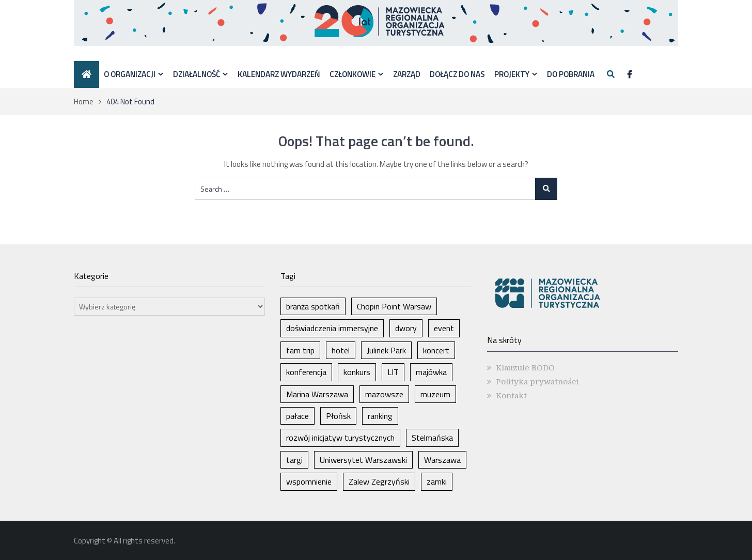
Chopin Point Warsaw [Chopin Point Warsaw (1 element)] (394, 306)
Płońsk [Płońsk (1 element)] (338, 416)
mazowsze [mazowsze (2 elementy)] (384, 394)
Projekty (512, 74)
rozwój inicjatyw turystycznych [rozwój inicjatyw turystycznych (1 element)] (340, 438)
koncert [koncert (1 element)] (436, 350)
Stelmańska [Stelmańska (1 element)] (432, 438)
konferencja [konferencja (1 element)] (306, 372)
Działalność (197, 74)
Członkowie (353, 74)
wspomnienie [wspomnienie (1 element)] (309, 481)
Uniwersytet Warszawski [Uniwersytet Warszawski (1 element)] (363, 460)
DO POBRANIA (571, 74)
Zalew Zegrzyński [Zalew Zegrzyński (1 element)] (379, 481)
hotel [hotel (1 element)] (341, 350)
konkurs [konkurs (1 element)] (357, 372)
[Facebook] (629, 75)
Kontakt (511, 396)
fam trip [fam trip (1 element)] (300, 350)
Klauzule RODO (525, 368)
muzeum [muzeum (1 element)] (435, 394)
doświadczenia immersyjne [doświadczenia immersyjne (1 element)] (332, 328)
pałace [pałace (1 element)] (297, 416)
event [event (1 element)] (444, 328)
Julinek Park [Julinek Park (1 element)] (386, 350)
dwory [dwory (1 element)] (406, 328)
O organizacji (130, 74)
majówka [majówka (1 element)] (431, 372)
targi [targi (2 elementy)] (294, 460)
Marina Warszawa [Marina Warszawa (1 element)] (317, 394)
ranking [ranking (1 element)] (380, 416)
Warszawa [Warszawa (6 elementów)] (442, 460)
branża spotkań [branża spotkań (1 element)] (313, 306)
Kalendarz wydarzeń (279, 74)
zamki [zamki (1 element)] (437, 481)
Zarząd (407, 74)
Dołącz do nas (457, 74)
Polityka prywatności (537, 382)
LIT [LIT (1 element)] (393, 372)
